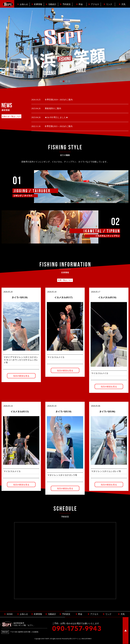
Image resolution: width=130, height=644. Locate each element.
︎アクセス (94, 4)
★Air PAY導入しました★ (56, 117)
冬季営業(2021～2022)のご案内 (58, 126)
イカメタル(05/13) (20, 412)
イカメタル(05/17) (63, 297)
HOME (8, 614)
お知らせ (23, 4)
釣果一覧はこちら (65, 280)
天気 (122, 4)
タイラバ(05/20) (20, 297)
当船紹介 (51, 4)
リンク (108, 4)
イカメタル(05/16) (107, 297)
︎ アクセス (93, 614)
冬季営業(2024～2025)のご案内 (58, 100)
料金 (79, 4)
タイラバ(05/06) (107, 412)
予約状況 (65, 4)
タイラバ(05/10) (63, 412)
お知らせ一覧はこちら (11, 116)
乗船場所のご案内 (53, 108)
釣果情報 (37, 4)
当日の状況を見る (21, 376)
